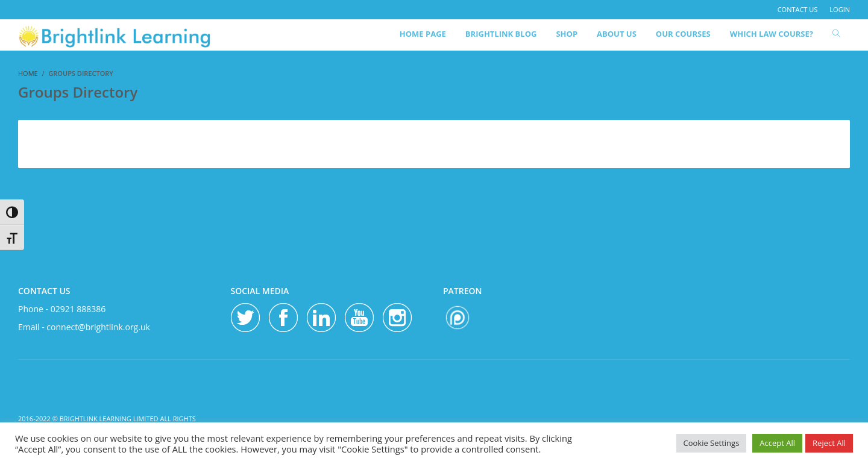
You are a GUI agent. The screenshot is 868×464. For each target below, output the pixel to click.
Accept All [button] (777, 443)
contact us (798, 9)
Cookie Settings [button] (712, 443)
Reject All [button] (829, 443)
